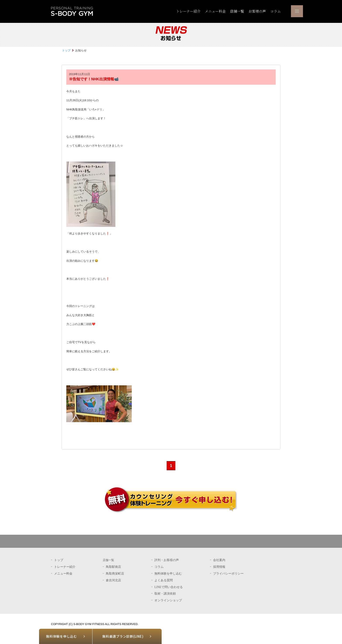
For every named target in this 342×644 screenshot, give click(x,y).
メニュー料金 (215, 11)
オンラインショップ (168, 600)
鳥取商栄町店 (115, 573)
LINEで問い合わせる (169, 587)
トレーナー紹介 (188, 11)
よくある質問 (164, 580)
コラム (275, 11)
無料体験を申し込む (62, 636)
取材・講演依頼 (165, 593)
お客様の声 (257, 11)
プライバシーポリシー (228, 573)
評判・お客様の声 (167, 560)
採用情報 (219, 567)
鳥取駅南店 (113, 567)
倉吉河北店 (113, 580)
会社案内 (219, 560)
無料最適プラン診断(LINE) (123, 636)
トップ (66, 50)
